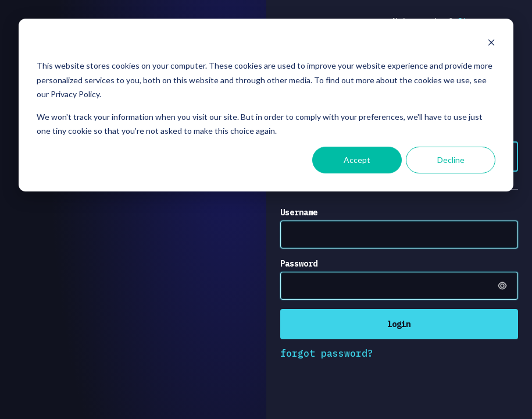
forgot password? (327, 353)
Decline (451, 160)
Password (299, 264)
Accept (357, 160)
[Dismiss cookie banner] (491, 44)
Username (299, 212)
